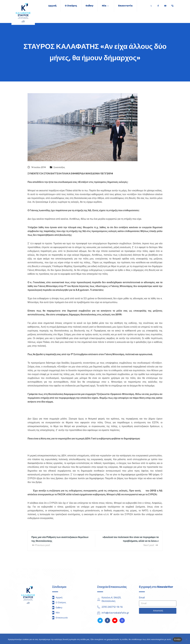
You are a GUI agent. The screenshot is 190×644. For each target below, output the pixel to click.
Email (142, 598)
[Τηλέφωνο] (172, 5)
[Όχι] (186, 639)
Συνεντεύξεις (59, 167)
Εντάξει (178, 639)
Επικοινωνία (126, 6)
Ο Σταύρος (70, 6)
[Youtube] (165, 5)
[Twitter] (151, 5)
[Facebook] (158, 5)
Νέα (106, 6)
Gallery (89, 6)
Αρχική (51, 6)
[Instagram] (122, 620)
